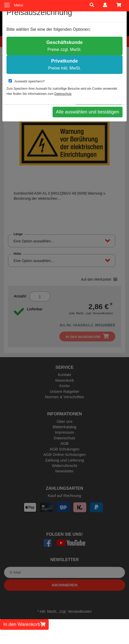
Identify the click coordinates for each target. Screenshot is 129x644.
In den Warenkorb (24, 624)
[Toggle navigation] (7, 5)
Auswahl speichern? (27, 81)
